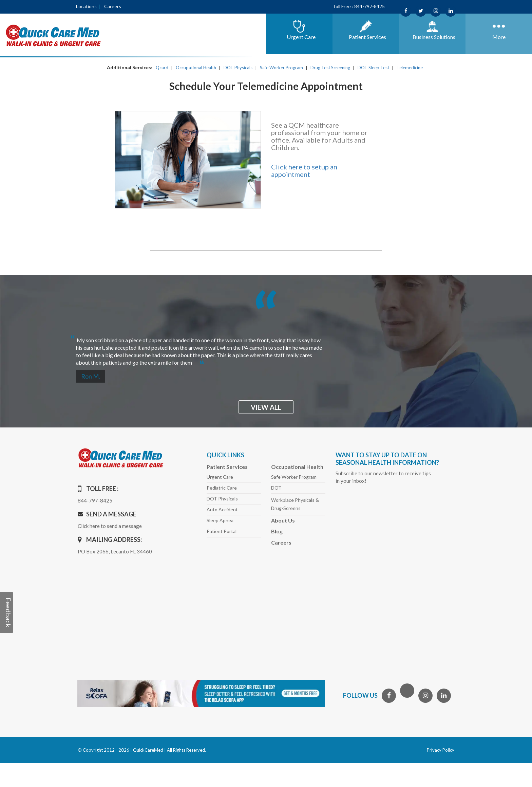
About (283, 520)
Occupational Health (196, 68)
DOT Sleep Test (373, 68)
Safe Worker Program (281, 68)
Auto (222, 509)
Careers (113, 6)
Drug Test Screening (330, 68)
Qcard (162, 68)
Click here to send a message (110, 526)
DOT (276, 488)
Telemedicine (410, 68)
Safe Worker (294, 477)
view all (266, 407)
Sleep (220, 520)
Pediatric (222, 488)
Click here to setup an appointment (304, 170)
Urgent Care (220, 477)
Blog (277, 531)
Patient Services (227, 467)
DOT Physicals (238, 68)
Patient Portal (222, 531)
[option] (266, 349)
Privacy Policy (441, 750)
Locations (86, 6)
